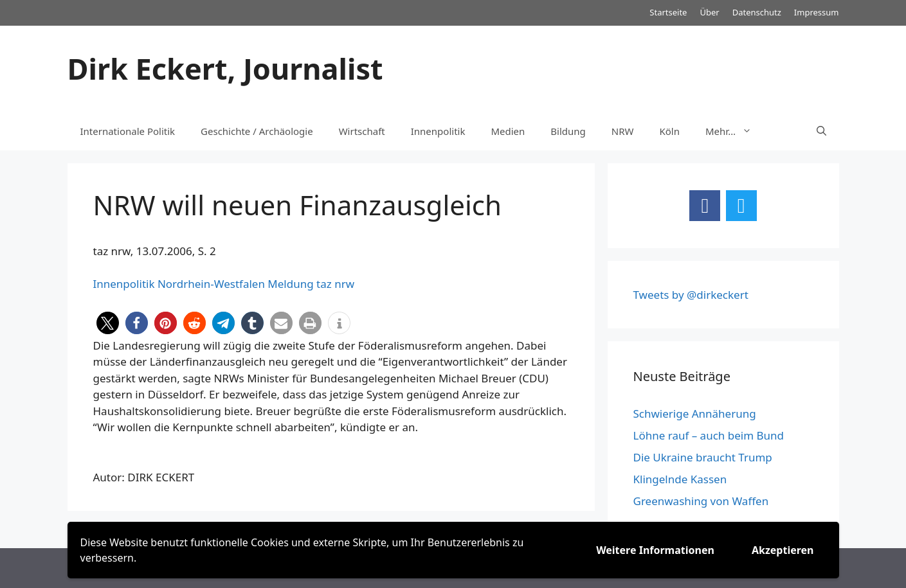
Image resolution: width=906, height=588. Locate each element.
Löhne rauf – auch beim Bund (709, 435)
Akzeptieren (783, 550)
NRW (623, 131)
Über (709, 12)
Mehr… (735, 131)
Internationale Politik (128, 131)
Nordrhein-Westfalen (211, 284)
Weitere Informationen (655, 550)
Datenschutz (757, 12)
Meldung (290, 284)
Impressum (817, 12)
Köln (670, 131)
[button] (108, 323)
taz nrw (335, 284)
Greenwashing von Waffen (701, 501)
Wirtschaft (362, 131)
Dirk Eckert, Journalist (225, 68)
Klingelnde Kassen (680, 479)
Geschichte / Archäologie (257, 131)
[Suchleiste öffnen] (821, 131)
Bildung (568, 131)
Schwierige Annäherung (695, 414)
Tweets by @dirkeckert (691, 295)
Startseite (668, 12)
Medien (508, 131)
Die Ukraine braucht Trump (703, 457)
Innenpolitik (438, 131)
